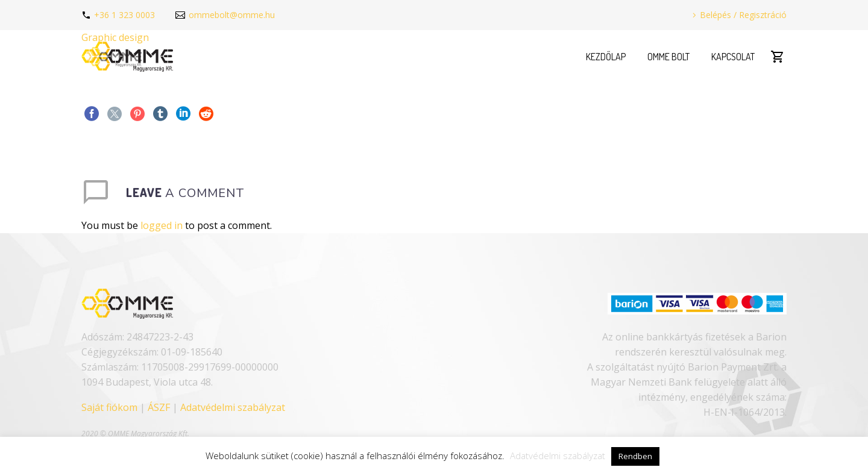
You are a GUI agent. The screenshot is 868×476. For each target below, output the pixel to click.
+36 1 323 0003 (124, 15)
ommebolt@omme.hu (232, 15)
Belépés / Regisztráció (743, 15)
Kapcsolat (733, 57)
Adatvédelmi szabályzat (233, 407)
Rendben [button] (635, 456)
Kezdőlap (606, 57)
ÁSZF (159, 407)
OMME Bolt (668, 57)
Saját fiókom (109, 407)
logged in (162, 225)
